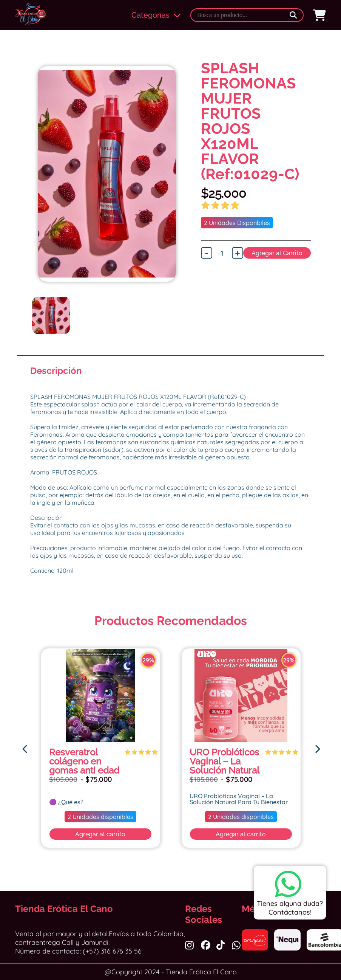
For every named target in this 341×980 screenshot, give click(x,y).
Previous (25, 193)
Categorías (156, 15)
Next (189, 193)
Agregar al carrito (101, 834)
